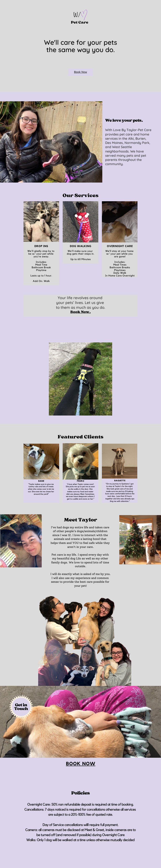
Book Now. (80, 312)
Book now (81, 764)
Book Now (80, 72)
